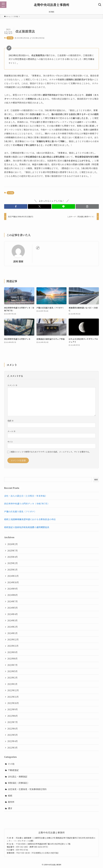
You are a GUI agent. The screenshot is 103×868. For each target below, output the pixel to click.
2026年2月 (13, 544)
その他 (10, 38)
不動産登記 (13, 770)
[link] (38, 248)
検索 (96, 480)
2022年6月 (13, 729)
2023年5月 (12, 671)
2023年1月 (12, 684)
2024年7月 (13, 601)
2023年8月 (12, 659)
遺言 (10, 808)
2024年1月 (12, 633)
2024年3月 (12, 620)
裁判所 (11, 802)
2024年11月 (13, 576)
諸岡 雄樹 (18, 261)
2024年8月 (13, 595)
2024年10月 (13, 582)
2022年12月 (13, 690)
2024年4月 (13, 614)
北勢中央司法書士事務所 (51, 5)
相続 (10, 796)
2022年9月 (13, 709)
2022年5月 (13, 735)
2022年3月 (12, 748)
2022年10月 (13, 703)
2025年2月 (13, 563)
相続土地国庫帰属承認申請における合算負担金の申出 (30, 519)
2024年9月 (13, 589)
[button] (16, 206)
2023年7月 (12, 665)
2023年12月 (13, 639)
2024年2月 (13, 627)
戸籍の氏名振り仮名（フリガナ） (20, 512)
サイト (10, 442)
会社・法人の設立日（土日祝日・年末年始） (26, 496)
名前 (10, 421)
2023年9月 (12, 652)
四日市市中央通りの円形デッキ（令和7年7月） (27, 504)
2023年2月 (12, 678)
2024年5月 (13, 608)
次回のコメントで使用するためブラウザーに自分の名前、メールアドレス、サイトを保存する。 (50, 452)
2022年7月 (13, 722)
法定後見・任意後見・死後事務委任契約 (27, 789)
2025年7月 (13, 551)
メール (11, 431)
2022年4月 (13, 741)
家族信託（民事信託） (19, 783)
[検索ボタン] (100, 5)
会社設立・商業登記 (18, 777)
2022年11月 (13, 697)
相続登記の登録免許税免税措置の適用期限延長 (27, 527)
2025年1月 (12, 570)
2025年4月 (13, 557)
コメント (12, 385)
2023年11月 (13, 646)
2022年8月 (13, 716)
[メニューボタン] (3, 5)
